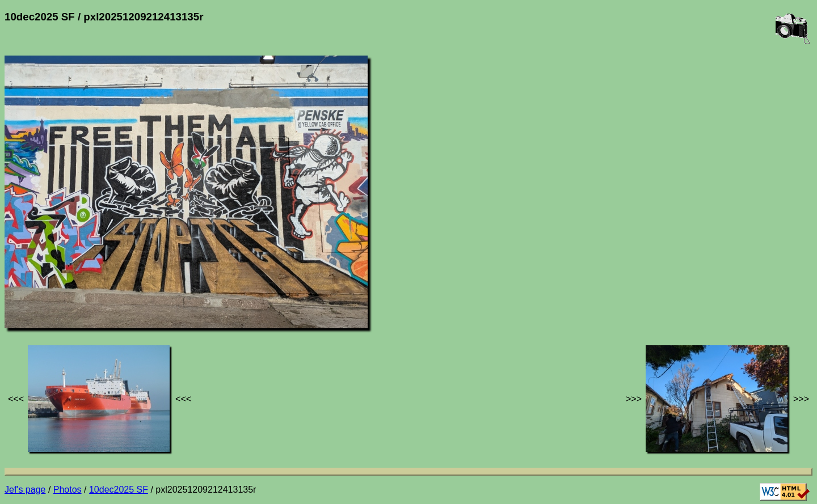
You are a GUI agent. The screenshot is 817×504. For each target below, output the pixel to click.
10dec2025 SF (119, 490)
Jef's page (25, 490)
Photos (68, 490)
